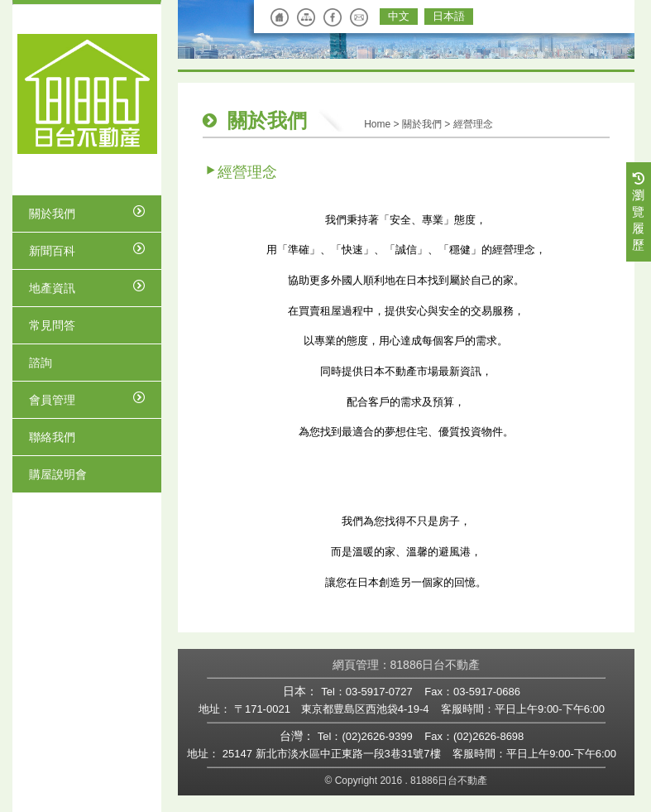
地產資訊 (87, 287)
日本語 (449, 16)
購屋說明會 (58, 474)
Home (377, 124)
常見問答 (52, 325)
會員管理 (87, 399)
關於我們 (87, 213)
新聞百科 (87, 250)
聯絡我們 (52, 437)
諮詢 (41, 363)
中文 (399, 16)
